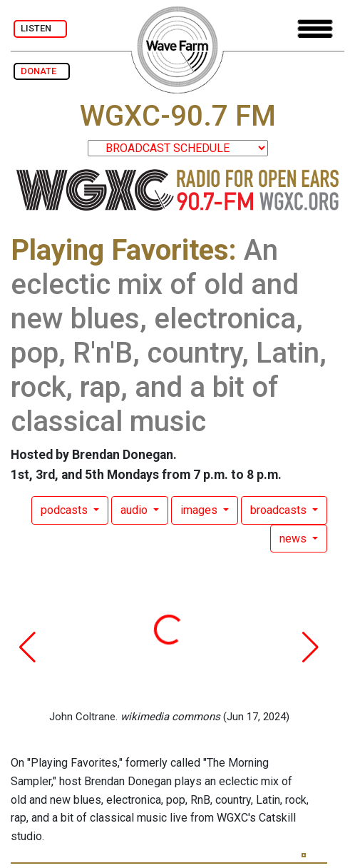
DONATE (42, 71)
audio (135, 510)
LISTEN (40, 28)
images (200, 510)
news (294, 539)
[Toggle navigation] (315, 29)
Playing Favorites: (124, 250)
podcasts (66, 510)
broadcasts (280, 510)
